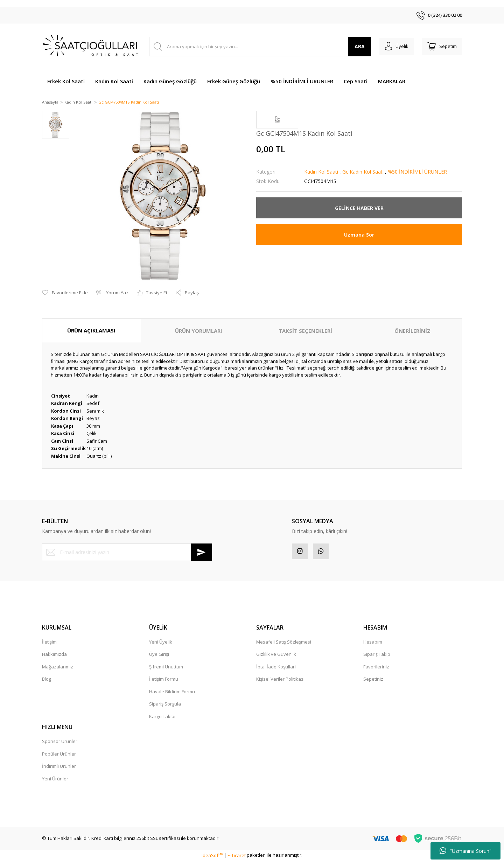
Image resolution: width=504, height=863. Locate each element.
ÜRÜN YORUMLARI (199, 331)
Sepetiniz (373, 681)
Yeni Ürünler (55, 781)
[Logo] (91, 47)
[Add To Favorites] (65, 293)
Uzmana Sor (359, 235)
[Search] (257, 47)
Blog (47, 681)
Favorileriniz (376, 669)
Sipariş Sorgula (165, 706)
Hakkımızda (54, 657)
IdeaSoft (212, 857)
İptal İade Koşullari (276, 669)
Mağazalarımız (58, 669)
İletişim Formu (164, 681)
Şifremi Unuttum (166, 669)
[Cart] (440, 47)
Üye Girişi (159, 657)
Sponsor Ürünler (60, 744)
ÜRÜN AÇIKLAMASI (91, 331)
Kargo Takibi (162, 718)
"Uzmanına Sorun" (465, 851)
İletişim (49, 644)
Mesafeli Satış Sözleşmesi (284, 644)
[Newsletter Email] (127, 553)
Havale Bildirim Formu (172, 694)
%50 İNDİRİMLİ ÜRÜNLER (417, 172)
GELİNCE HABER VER (359, 208)
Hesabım (373, 644)
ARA (353, 46)
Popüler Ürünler (59, 756)
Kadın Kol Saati (321, 172)
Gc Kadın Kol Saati (363, 172)
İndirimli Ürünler (59, 769)
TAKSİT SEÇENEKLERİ (305, 331)
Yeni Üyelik (161, 644)
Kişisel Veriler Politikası (280, 681)
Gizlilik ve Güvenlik (276, 657)
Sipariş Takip (377, 657)
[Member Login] (391, 47)
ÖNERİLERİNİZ (412, 331)
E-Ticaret (237, 857)
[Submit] (202, 553)
